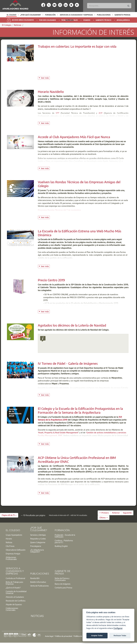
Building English (61, 546)
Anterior (116, 513)
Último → (104, 517)
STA (83, 119)
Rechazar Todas (120, 636)
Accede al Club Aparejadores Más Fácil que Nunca (74, 137)
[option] (11, 15)
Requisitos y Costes (38, 539)
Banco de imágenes (63, 584)
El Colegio (12, 15)
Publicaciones (104, 15)
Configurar (118, 628)
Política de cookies (81, 636)
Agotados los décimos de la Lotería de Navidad (72, 325)
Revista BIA (35, 578)
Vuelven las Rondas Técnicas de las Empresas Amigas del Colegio (79, 184)
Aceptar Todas (97, 636)
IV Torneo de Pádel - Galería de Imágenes (68, 363)
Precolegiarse (36, 546)
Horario (9, 539)
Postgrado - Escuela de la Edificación (65, 536)
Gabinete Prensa (122, 15)
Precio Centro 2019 (51, 280)
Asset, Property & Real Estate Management (58, 432)
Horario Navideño (51, 92)
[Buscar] (109, 6)
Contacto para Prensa (63, 588)
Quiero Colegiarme (38, 542)
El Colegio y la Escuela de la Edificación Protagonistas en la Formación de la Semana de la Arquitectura (80, 410)
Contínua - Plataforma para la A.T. (64, 541)
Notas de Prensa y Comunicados (62, 579)
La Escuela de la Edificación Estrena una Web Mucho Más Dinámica (80, 233)
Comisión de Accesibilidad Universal (16, 592)
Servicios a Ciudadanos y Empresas (76, 15)
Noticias (70, 20)
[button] (9, 515)
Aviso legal (49, 636)
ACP (100, 113)
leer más (45, 78)
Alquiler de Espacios (14, 604)
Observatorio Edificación (16, 550)
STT (58, 113)
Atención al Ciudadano (15, 597)
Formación (50, 15)
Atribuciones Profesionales (11, 558)
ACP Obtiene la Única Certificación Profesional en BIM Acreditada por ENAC (77, 460)
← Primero (104, 513)
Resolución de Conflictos (16, 601)
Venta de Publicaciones (39, 586)
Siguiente (127, 513)
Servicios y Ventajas (38, 535)
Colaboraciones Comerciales (12, 609)
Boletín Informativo (38, 582)
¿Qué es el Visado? (13, 588)
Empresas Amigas (13, 554)
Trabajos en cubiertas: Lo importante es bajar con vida (77, 46)
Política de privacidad (64, 636)
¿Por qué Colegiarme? (31, 15)
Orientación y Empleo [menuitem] (70, 25)
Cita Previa (10, 546)
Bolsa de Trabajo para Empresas (14, 583)
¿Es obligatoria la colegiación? (37, 551)
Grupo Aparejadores (14, 535)
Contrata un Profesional (15, 578)
